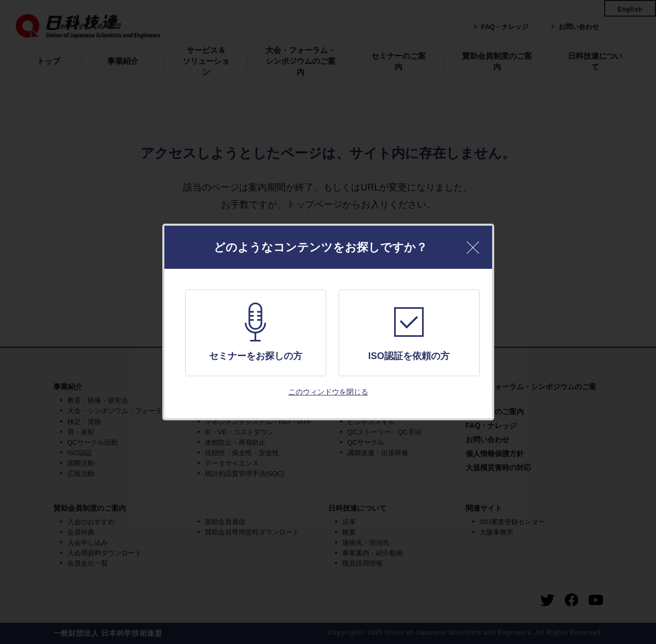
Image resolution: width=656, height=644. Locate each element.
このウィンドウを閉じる (328, 392)
